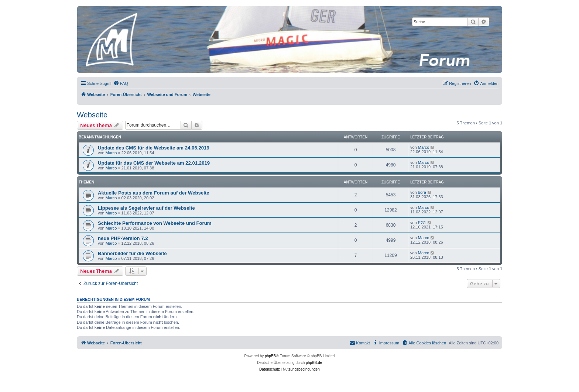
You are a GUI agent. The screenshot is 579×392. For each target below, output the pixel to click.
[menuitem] (121, 83)
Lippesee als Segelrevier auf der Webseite (146, 208)
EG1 (422, 223)
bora (422, 192)
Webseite (92, 115)
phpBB (270, 356)
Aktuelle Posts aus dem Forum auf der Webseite (154, 193)
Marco (111, 153)
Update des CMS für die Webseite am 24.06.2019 (154, 148)
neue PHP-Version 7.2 (123, 238)
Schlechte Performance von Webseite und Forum (155, 223)
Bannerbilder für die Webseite (132, 253)
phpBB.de (314, 363)
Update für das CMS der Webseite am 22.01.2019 (154, 163)
